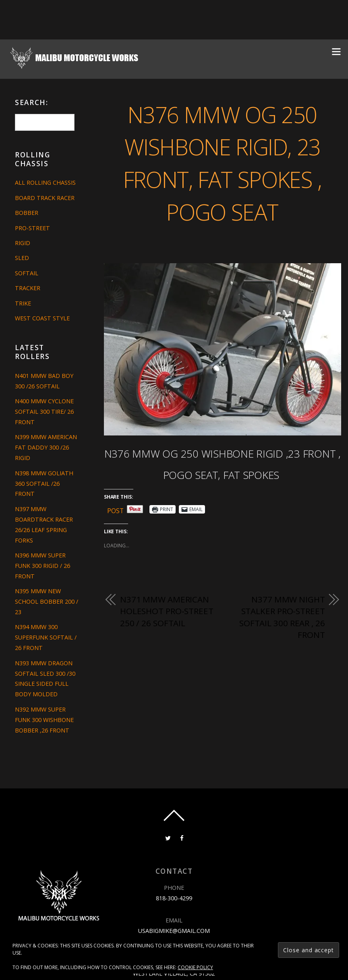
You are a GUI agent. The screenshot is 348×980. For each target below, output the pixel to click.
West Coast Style (42, 318)
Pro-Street (32, 228)
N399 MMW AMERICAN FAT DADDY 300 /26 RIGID (46, 447)
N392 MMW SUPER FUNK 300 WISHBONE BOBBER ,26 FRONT (44, 720)
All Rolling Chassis (45, 183)
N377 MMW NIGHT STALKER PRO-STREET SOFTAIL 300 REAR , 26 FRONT (282, 617)
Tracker (28, 288)
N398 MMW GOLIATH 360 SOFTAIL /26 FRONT (44, 484)
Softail (27, 273)
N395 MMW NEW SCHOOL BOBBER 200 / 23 (47, 601)
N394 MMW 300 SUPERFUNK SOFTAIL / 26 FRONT (46, 637)
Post (116, 509)
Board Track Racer (45, 198)
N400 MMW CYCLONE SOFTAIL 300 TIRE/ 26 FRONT (44, 412)
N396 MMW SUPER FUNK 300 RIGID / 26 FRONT (42, 566)
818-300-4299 (174, 898)
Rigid (23, 243)
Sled (22, 258)
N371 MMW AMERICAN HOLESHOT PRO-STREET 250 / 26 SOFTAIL (167, 611)
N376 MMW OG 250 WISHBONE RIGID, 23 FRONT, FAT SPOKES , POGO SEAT (222, 163)
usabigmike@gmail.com (174, 931)
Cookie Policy (195, 967)
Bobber (27, 213)
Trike (23, 303)
